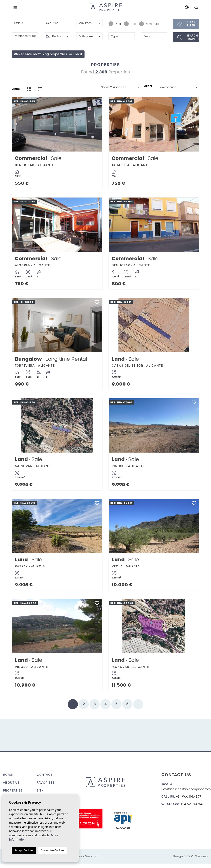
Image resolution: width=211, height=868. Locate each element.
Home (8, 775)
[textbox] (25, 23)
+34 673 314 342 (192, 804)
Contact (45, 775)
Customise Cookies (52, 850)
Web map (92, 856)
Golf (130, 24)
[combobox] (25, 23)
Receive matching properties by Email (48, 54)
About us (11, 783)
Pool (115, 24)
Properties (13, 791)
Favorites (46, 783)
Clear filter (191, 24)
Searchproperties (193, 37)
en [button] (39, 791)
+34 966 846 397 (189, 797)
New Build (149, 24)
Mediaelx (201, 856)
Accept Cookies (24, 850)
